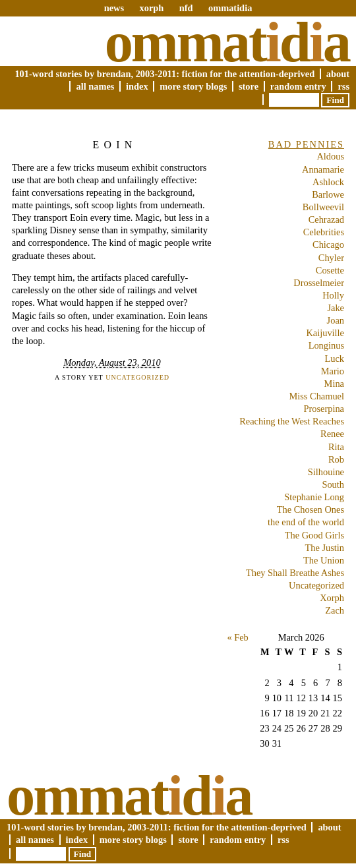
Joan (336, 320)
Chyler (331, 258)
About (338, 74)
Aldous (330, 156)
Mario (333, 371)
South (333, 484)
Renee (332, 434)
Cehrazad (326, 219)
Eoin (115, 145)
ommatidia (230, 8)
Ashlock (328, 182)
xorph (151, 8)
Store (249, 86)
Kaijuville (325, 333)
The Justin (324, 548)
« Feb (237, 637)
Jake (336, 308)
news (114, 8)
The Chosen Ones (311, 509)
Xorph (332, 598)
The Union (324, 560)
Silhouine (326, 472)
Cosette (330, 270)
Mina (334, 384)
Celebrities (324, 232)
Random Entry (298, 86)
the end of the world (306, 522)
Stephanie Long (314, 497)
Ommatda (227, 42)
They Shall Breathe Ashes (295, 573)
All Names (95, 86)
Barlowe (328, 194)
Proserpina (324, 409)
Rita (336, 447)
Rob (336, 459)
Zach (335, 610)
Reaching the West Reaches (292, 421)
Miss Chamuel (316, 396)
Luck (334, 359)
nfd (186, 8)
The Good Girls (314, 535)
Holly (333, 295)
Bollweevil (323, 207)
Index (137, 86)
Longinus (326, 345)
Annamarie (323, 169)
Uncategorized (137, 377)
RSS (343, 86)
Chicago (328, 245)
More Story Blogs (193, 86)
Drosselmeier (319, 283)
